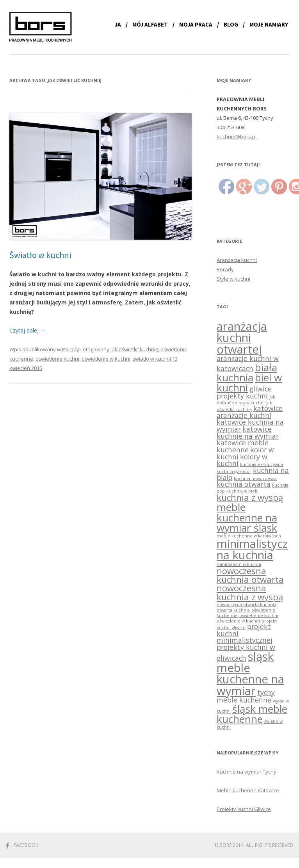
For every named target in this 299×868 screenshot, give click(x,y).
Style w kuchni (233, 279)
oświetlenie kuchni (57, 359)
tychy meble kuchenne (246, 696)
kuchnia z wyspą (250, 497)
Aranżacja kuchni (237, 260)
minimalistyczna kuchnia (252, 549)
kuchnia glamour (234, 471)
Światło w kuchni (40, 255)
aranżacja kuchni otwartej (242, 338)
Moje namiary (269, 24)
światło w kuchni (152, 359)
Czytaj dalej (28, 330)
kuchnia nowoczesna (255, 478)
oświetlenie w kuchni (106, 359)
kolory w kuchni (242, 460)
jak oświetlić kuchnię (134, 349)
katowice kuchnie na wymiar (248, 432)
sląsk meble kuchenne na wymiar (250, 674)
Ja (118, 24)
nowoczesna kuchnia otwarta (250, 575)
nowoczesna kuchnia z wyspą (250, 592)
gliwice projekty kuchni (244, 392)
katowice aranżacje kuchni (250, 412)
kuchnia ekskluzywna (262, 464)
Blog (231, 24)
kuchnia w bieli (242, 491)
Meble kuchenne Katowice (248, 790)
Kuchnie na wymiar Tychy (246, 772)
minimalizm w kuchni (239, 564)
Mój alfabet (150, 24)
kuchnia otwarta (244, 484)
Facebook (26, 845)
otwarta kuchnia (233, 610)
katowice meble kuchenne (243, 446)
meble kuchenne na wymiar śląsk (247, 517)
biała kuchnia (247, 372)
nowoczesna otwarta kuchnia (246, 605)
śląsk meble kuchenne (252, 714)
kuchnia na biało (253, 474)
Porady (71, 349)
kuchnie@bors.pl (237, 137)
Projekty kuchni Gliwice (244, 809)
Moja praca (196, 24)
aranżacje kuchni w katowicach (248, 363)
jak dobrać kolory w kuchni (246, 400)
